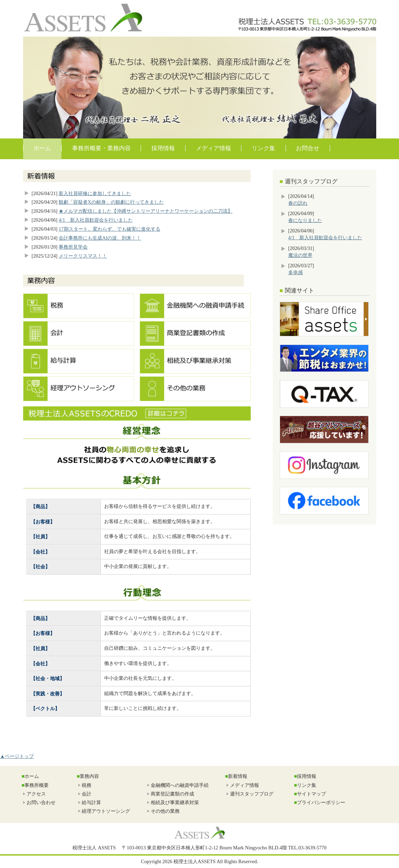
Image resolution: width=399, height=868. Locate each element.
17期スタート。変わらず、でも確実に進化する (109, 229)
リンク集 (263, 148)
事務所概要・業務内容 (101, 148)
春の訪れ (298, 203)
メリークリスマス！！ (83, 256)
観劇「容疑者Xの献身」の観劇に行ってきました (111, 202)
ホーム (42, 148)
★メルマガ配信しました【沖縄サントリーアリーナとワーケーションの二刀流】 (146, 211)
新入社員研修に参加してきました (95, 193)
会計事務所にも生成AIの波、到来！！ (100, 238)
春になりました (305, 220)
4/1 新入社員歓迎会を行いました (96, 220)
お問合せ (308, 148)
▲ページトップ (17, 756)
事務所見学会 (73, 247)
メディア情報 (213, 148)
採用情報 (163, 148)
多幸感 (296, 272)
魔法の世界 (300, 255)
